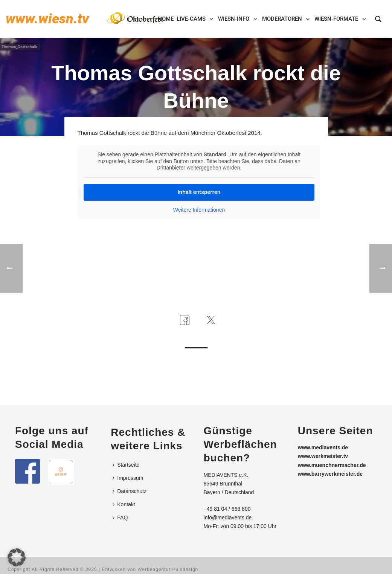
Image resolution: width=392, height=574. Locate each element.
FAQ (120, 518)
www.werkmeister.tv (323, 456)
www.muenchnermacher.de (332, 465)
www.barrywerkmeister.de (330, 474)
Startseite (126, 465)
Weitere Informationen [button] (199, 209)
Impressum (128, 478)
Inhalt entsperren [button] (199, 192)
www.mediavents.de (323, 447)
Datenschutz (130, 491)
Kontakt (124, 504)
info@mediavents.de (228, 518)
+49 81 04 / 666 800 (227, 509)
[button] (17, 557)
